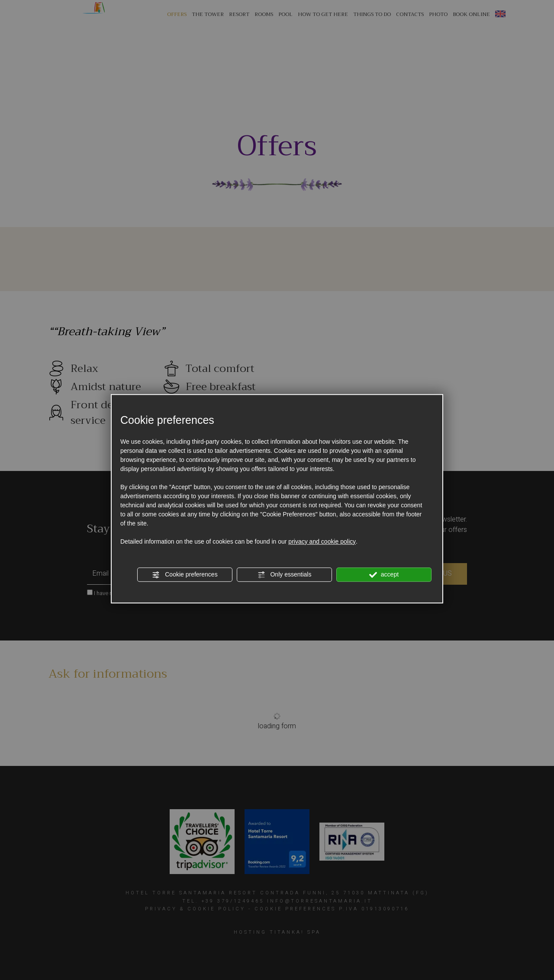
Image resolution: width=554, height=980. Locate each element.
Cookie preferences (185, 575)
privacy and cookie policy (322, 541)
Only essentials (285, 575)
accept (384, 575)
